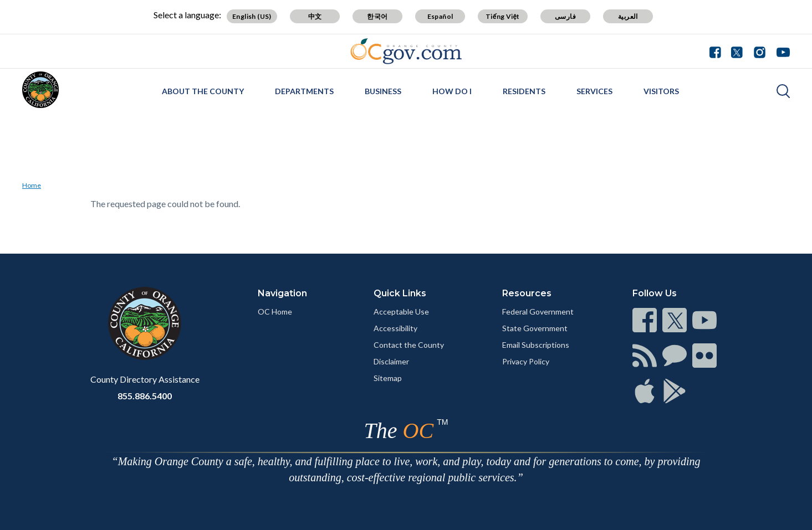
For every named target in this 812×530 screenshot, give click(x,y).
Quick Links (400, 293)
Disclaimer (391, 361)
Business (383, 91)
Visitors (661, 91)
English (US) (252, 16)
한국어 (377, 16)
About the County (203, 91)
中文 (315, 16)
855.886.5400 (145, 396)
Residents (524, 91)
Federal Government (538, 312)
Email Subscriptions (536, 345)
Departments (304, 91)
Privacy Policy (526, 361)
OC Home (275, 312)
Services (594, 91)
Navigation (282, 293)
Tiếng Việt (503, 16)
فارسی (565, 16)
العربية (628, 16)
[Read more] (406, 51)
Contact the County (409, 345)
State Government (535, 328)
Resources (527, 293)
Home (32, 185)
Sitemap (388, 378)
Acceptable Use (401, 312)
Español (440, 16)
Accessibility (395, 328)
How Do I (452, 91)
